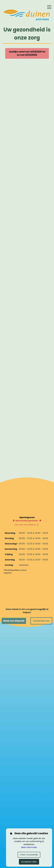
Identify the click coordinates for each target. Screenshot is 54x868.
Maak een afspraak (14, 621)
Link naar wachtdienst (27, 525)
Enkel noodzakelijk (29, 855)
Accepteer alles (29, 862)
